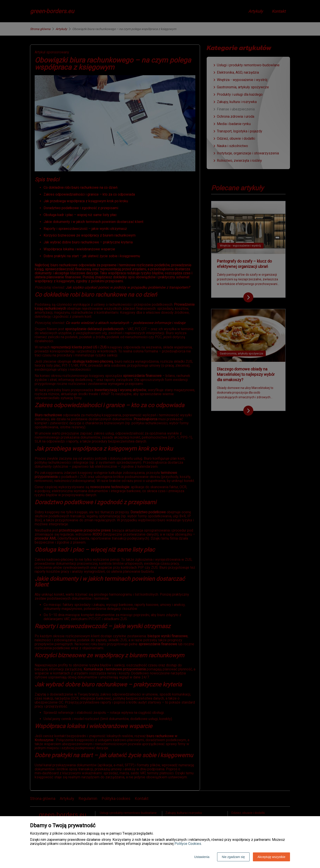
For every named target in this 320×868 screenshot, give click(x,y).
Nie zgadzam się (233, 857)
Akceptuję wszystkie (271, 857)
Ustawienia (202, 857)
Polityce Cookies (188, 844)
